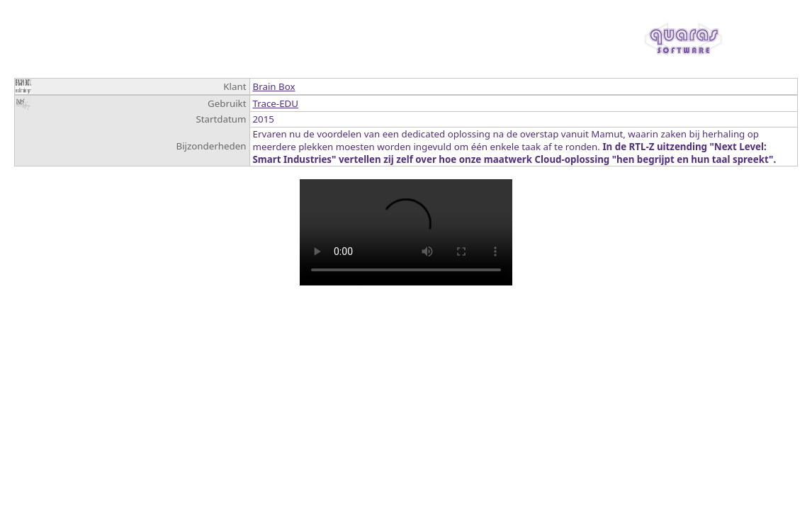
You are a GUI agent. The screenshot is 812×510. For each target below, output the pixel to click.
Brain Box (274, 86)
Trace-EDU (276, 103)
